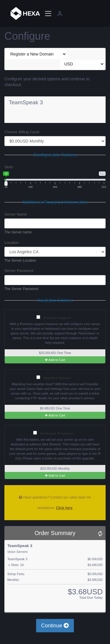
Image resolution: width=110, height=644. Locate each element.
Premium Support (54, 317)
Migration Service (54, 377)
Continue (55, 626)
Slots (9, 167)
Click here (64, 508)
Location (12, 243)
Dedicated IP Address (54, 433)
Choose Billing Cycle (22, 132)
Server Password (19, 271)
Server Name (16, 214)
